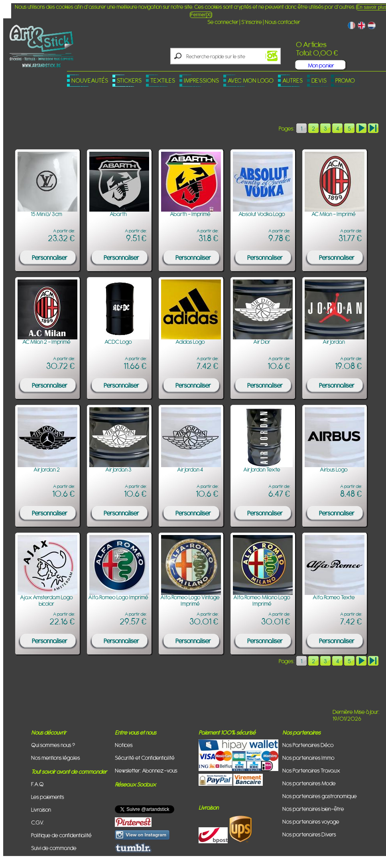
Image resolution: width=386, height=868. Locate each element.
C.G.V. (37, 822)
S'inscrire (252, 22)
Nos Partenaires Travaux (311, 770)
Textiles (163, 80)
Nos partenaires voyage (311, 821)
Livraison (41, 810)
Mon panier (321, 65)
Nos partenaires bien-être (313, 809)
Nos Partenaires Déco (308, 745)
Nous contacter (283, 22)
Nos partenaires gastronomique (320, 796)
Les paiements (48, 797)
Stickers (129, 80)
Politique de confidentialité (61, 835)
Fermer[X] (201, 15)
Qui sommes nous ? (53, 745)
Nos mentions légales (56, 758)
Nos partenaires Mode (309, 783)
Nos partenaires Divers (309, 834)
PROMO (345, 80)
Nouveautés (90, 80)
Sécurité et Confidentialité (145, 758)
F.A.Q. (38, 784)
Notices (124, 745)
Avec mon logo (251, 80)
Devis (319, 80)
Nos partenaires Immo (308, 758)
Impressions (201, 80)
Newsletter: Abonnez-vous (146, 770)
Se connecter (223, 22)
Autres (292, 80)
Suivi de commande (54, 848)
